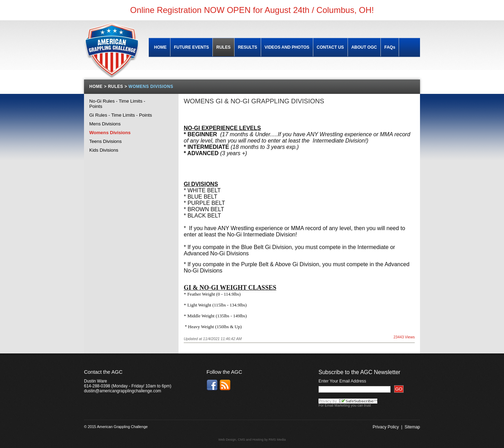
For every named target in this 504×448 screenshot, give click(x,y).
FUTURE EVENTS (191, 47)
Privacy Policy (386, 427)
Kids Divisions (104, 150)
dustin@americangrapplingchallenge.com (122, 391)
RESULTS (248, 47)
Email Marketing (337, 405)
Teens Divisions (106, 141)
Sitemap (412, 427)
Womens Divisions (110, 133)
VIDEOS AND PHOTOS (287, 47)
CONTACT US (330, 47)
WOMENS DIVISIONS (151, 87)
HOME (160, 47)
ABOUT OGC (364, 47)
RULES (223, 47)
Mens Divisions (105, 124)
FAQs (390, 47)
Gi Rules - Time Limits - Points (121, 115)
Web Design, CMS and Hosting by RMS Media (252, 440)
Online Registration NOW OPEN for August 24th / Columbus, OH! (252, 10)
